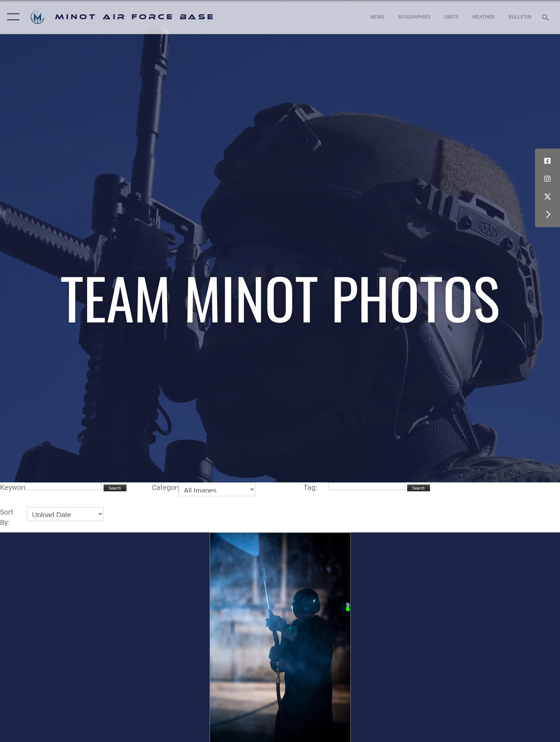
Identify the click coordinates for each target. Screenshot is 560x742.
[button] (12, 17)
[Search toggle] (547, 17)
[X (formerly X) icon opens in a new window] (547, 197)
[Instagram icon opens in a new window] (547, 179)
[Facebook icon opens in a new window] (547, 161)
